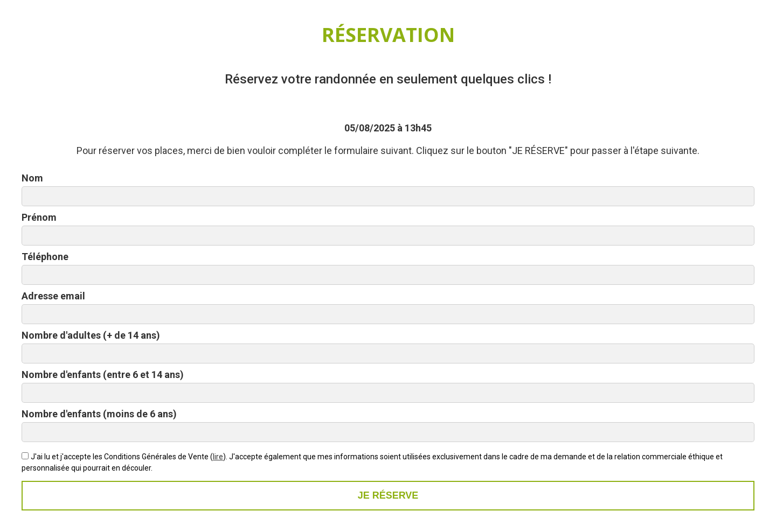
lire (218, 457)
